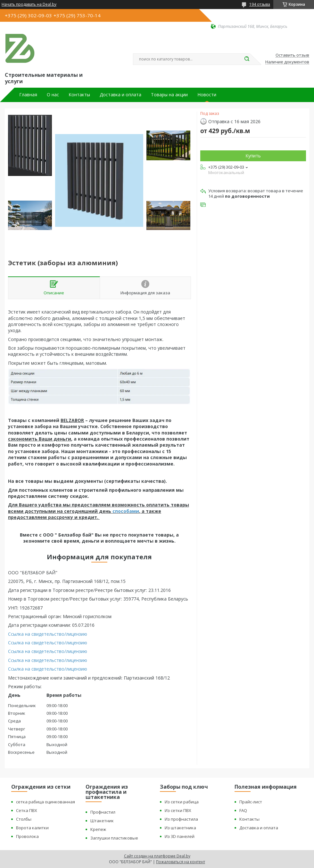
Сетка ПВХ (27, 810)
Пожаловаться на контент (181, 862)
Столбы (24, 819)
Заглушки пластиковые (114, 838)
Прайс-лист (251, 802)
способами (126, 511)
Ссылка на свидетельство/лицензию (48, 634)
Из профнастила (181, 819)
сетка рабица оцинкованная (45, 802)
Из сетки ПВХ (178, 810)
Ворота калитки (32, 828)
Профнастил (103, 812)
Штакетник (102, 821)
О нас (53, 95)
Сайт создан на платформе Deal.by (157, 856)
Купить (253, 156)
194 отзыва (260, 4)
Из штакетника (180, 828)
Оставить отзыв (292, 55)
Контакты (79, 95)
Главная (28, 95)
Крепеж (98, 829)
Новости (207, 95)
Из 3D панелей (180, 836)
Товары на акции (169, 95)
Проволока (27, 836)
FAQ (243, 810)
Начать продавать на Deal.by (29, 4)
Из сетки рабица (182, 802)
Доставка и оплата (120, 95)
